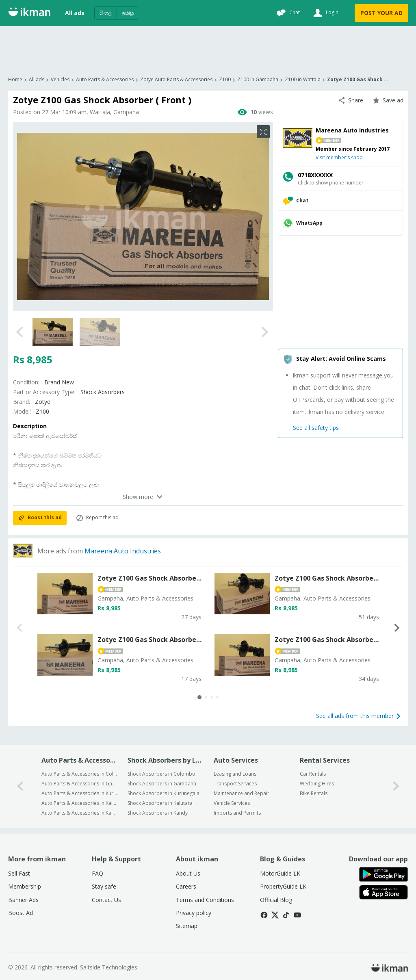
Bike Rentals (314, 793)
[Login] (325, 13)
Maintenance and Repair (242, 793)
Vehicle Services (232, 803)
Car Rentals (313, 774)
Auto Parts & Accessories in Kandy (79, 813)
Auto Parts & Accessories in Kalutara (79, 803)
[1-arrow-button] (396, 786)
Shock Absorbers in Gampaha (162, 784)
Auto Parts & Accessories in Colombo (79, 774)
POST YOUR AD (381, 13)
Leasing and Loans (235, 774)
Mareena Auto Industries (123, 551)
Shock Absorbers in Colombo (161, 774)
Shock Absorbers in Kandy (158, 813)
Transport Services (235, 784)
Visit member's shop (339, 157)
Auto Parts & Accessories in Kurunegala (79, 793)
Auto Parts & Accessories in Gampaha (79, 784)
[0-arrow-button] (20, 786)
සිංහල (106, 13)
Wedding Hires (317, 784)
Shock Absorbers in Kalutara (160, 803)
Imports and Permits (237, 813)
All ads (75, 13)
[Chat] (287, 13)
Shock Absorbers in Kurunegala (164, 793)
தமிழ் (128, 13)
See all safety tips (316, 428)
